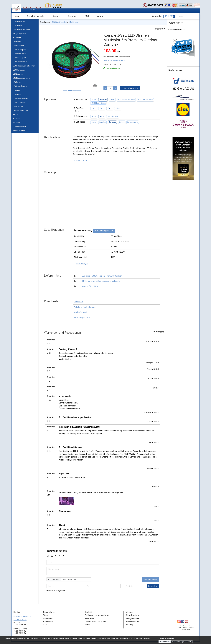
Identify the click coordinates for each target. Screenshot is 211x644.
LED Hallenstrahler (20, 62)
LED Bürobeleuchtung (21, 78)
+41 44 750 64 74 (20, 620)
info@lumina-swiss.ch (22, 616)
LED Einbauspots (19, 58)
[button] (115, 60)
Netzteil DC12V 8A (90, 286)
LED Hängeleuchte (20, 86)
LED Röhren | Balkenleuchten (24, 66)
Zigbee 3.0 (17, 37)
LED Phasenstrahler (20, 98)
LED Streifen (18, 25)
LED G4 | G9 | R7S (19, 102)
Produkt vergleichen (104, 231)
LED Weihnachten (20, 127)
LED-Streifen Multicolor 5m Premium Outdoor (102, 276)
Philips (15, 115)
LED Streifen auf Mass (21, 29)
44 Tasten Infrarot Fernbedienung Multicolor (101, 281)
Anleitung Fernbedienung (85, 307)
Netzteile (16, 123)
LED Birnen (17, 90)
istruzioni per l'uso (82, 317)
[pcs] (110, 88)
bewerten (153, 586)
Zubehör (16, 119)
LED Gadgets (18, 106)
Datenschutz (148, 638)
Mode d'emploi (80, 312)
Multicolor (74, 22)
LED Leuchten (18, 74)
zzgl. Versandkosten (122, 57)
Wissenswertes (19, 131)
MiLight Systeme (19, 33)
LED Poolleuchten (20, 54)
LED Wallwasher (19, 70)
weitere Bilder (151, 579)
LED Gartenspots (19, 50)
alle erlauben (165, 642)
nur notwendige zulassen (182, 642)
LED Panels (17, 82)
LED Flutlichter (18, 46)
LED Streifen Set (19, 21)
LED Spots (17, 94)
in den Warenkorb (130, 88)
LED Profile (17, 42)
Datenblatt (78, 302)
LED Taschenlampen (21, 110)
